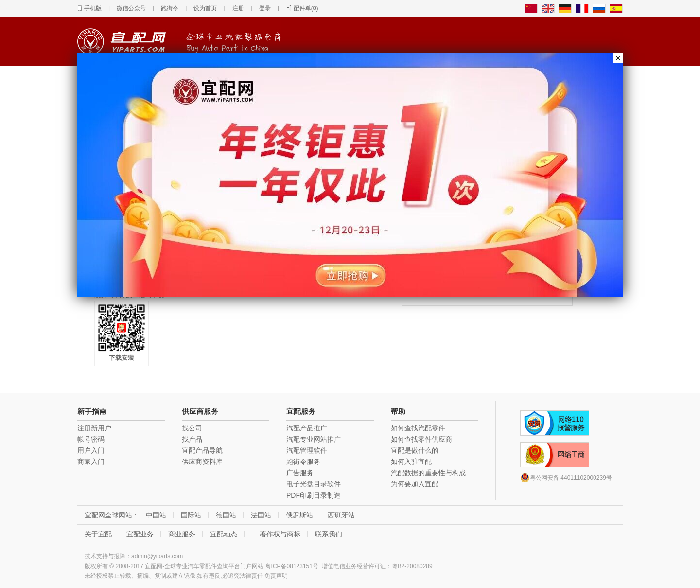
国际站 (191, 515)
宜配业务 (140, 534)
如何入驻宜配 (411, 462)
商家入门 (91, 462)
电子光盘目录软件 (314, 484)
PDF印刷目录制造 (314, 495)
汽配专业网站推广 (314, 439)
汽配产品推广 (307, 428)
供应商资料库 (202, 462)
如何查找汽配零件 (418, 428)
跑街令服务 (303, 462)
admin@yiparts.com (157, 556)
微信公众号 (131, 8)
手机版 (93, 8)
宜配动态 (224, 534)
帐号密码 (91, 439)
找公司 (192, 428)
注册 (238, 8)
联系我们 (329, 534)
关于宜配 (98, 534)
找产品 (192, 439)
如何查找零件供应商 (421, 439)
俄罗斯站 (299, 515)
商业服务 (182, 534)
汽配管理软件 (307, 450)
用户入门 (91, 450)
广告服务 (300, 473)
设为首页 (205, 8)
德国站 (226, 515)
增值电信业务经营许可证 (354, 566)
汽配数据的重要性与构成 (428, 473)
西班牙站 (341, 515)
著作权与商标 (280, 534)
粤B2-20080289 (412, 566)
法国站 (261, 515)
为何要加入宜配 (415, 484)
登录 (265, 8)
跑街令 (170, 8)
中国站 (156, 515)
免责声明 (276, 576)
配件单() (306, 8)
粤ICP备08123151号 (292, 566)
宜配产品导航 (202, 450)
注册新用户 (94, 428)
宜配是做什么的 (415, 450)
